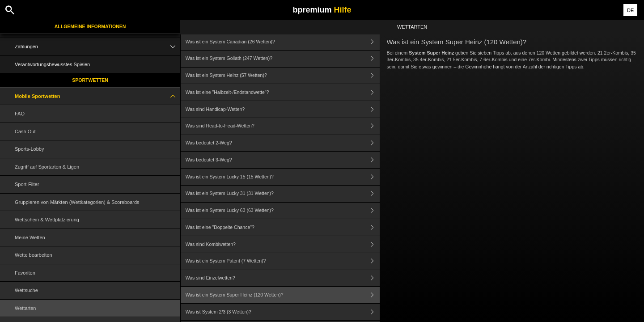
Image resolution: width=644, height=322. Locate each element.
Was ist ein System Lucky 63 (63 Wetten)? (283, 211)
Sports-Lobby (29, 149)
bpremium (322, 10)
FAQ (20, 114)
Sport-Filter (27, 184)
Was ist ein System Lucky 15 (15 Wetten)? (283, 177)
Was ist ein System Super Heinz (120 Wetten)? (283, 295)
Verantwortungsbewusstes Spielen (52, 64)
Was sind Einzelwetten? (283, 278)
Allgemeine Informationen (90, 26)
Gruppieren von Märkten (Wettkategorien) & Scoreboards (77, 202)
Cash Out (25, 131)
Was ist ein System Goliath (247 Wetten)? (283, 59)
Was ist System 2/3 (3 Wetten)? (283, 312)
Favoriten (25, 273)
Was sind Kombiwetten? (283, 244)
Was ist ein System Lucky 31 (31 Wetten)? (283, 194)
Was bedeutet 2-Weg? (283, 143)
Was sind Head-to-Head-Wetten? (283, 126)
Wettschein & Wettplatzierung (47, 220)
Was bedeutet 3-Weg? (283, 160)
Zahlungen (97, 47)
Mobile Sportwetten (97, 96)
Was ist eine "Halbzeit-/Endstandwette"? (283, 92)
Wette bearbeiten (34, 255)
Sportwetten (90, 80)
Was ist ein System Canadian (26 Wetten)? (283, 42)
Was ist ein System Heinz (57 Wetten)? (283, 76)
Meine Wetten (30, 237)
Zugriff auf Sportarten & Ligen (47, 167)
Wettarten (25, 308)
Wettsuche (26, 290)
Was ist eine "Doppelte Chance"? (283, 227)
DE (630, 10)
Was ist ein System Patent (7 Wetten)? (283, 261)
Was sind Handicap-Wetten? (283, 109)
